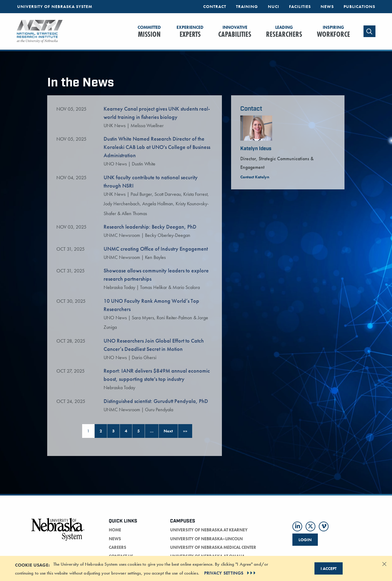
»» (185, 431)
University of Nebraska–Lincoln (206, 539)
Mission (149, 32)
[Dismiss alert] (384, 564)
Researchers (284, 32)
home (115, 530)
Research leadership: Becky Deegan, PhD (150, 227)
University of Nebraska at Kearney (209, 530)
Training (247, 6)
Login (305, 540)
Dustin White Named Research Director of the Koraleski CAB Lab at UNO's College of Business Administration (157, 147)
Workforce (333, 32)
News (327, 6)
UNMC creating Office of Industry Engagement (156, 249)
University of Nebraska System (55, 6)
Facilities (300, 6)
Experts (190, 32)
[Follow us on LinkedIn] (297, 526)
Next (168, 431)
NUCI (274, 6)
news (115, 539)
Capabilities (235, 32)
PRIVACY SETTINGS (231, 573)
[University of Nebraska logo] (58, 533)
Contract (215, 6)
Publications (359, 6)
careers (118, 547)
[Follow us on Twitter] (310, 526)
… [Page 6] (152, 431)
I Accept (329, 568)
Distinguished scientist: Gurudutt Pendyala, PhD (156, 401)
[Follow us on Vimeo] (324, 526)
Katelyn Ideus (256, 149)
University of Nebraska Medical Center (213, 547)
